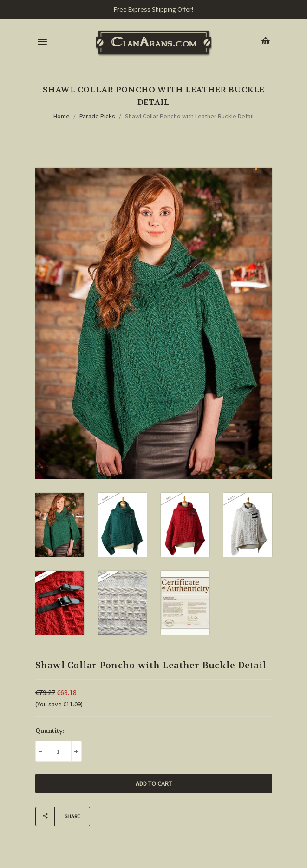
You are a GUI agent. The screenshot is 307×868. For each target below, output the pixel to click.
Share (58, 816)
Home (62, 116)
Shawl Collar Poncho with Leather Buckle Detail (189, 116)
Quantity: (50, 731)
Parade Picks (97, 116)
